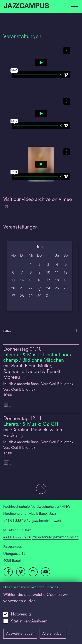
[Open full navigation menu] (75, 7)
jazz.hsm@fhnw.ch (47, 521)
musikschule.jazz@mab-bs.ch (55, 537)
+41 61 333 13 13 (17, 521)
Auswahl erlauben (20, 634)
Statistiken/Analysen (29, 621)
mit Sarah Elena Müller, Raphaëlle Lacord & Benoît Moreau (32, 372)
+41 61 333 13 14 (17, 537)
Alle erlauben (53, 634)
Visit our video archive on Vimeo (38, 204)
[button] (41, 489)
